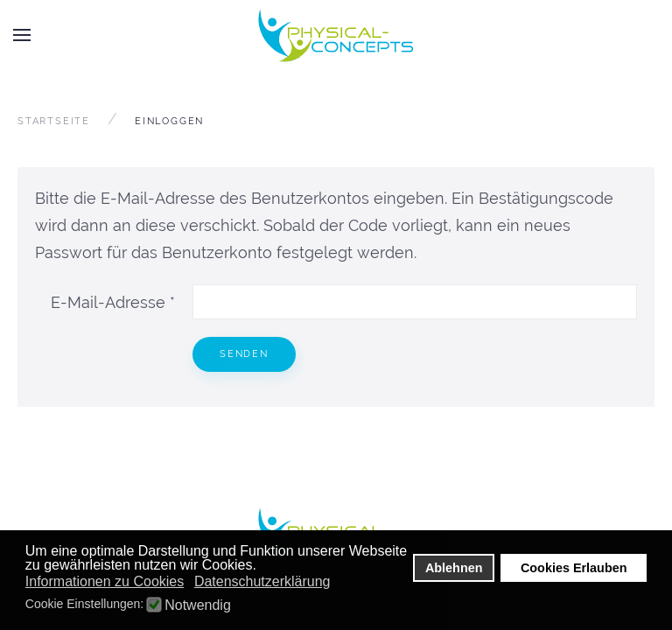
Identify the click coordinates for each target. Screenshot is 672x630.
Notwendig (198, 605)
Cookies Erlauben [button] (574, 568)
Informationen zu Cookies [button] (105, 581)
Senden (244, 354)
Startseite (54, 121)
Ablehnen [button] (454, 568)
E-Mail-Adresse (113, 302)
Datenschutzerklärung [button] (262, 581)
